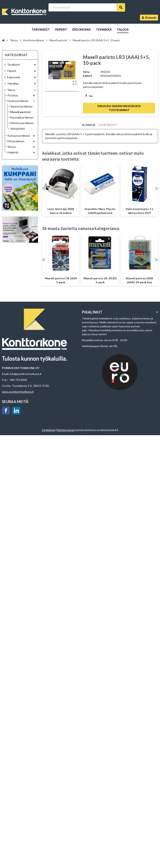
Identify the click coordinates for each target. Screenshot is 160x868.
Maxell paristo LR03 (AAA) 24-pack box (139, 280)
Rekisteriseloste (66, 430)
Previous (43, 188)
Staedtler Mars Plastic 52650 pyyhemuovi (100, 211)
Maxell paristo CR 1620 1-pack (61, 280)
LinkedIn (16, 410)
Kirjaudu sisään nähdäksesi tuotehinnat (119, 108)
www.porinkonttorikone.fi (18, 392)
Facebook (6, 410)
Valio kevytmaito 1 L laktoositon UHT (140, 211)
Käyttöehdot (49, 430)
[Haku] (87, 7)
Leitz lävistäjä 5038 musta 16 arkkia (61, 211)
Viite (86, 72)
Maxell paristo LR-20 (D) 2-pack (100, 280)
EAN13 (87, 76)
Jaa (89, 96)
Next (157, 188)
